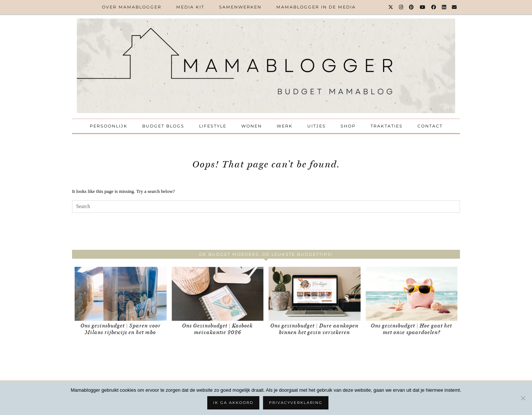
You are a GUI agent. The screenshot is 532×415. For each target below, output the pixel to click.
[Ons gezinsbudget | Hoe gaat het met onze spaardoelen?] (412, 294)
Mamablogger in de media (316, 7)
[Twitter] (391, 7)
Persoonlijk (109, 126)
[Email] (455, 7)
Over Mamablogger (132, 7)
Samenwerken (240, 7)
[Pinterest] (412, 7)
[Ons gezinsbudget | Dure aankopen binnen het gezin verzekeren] (315, 294)
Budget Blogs (163, 126)
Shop (348, 126)
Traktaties (387, 126)
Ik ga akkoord (233, 403)
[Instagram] (401, 7)
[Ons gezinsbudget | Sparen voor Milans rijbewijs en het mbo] (121, 294)
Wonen (252, 126)
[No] (523, 398)
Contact (430, 126)
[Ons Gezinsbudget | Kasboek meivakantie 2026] (218, 294)
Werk (285, 126)
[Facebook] (434, 7)
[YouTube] (423, 7)
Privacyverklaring (296, 403)
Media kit (190, 7)
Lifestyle (213, 126)
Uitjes (317, 126)
